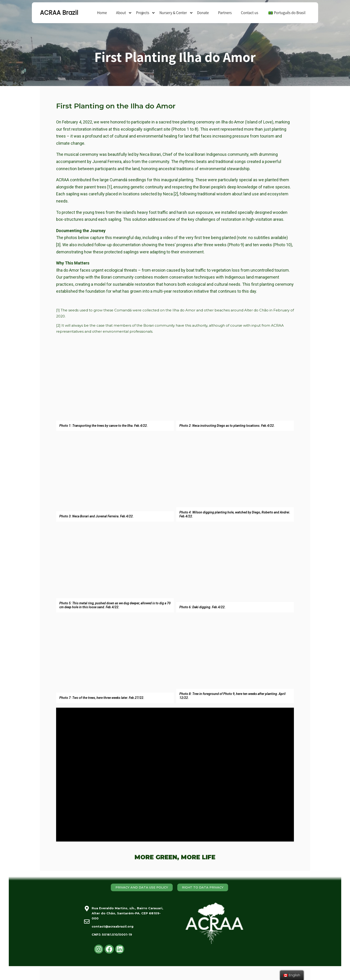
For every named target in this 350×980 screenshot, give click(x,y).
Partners (225, 13)
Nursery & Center (173, 13)
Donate (203, 13)
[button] (142, 887)
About (121, 13)
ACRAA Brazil (59, 13)
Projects (143, 13)
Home (102, 13)
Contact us (250, 13)
